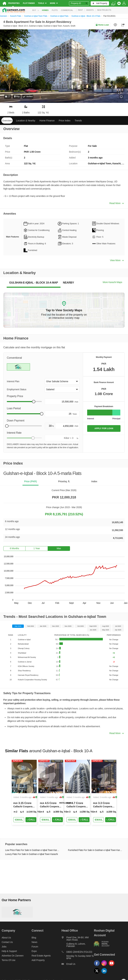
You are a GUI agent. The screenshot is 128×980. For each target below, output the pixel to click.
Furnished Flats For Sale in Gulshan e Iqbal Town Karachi (95, 850)
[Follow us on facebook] (98, 966)
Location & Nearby (26, 121)
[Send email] (19, 820)
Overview (7, 121)
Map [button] (17, 97)
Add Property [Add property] (38, 960)
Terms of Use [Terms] (8, 960)
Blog (34, 938)
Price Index (65, 121)
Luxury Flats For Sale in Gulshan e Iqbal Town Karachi (31, 854)
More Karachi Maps (112, 282)
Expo (34, 951)
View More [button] (117, 260)
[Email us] (78, 965)
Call (31, 820)
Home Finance (47, 121)
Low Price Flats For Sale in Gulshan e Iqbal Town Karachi (33, 850)
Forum (35, 947)
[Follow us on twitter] (98, 974)
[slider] (34, 402)
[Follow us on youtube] (112, 966)
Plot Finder (29, 3)
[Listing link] (24, 792)
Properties (14, 3)
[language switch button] (113, 3)
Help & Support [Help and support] (9, 951)
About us (6, 938)
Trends (78, 121)
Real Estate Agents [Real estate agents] (41, 956)
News (34, 942)
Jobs (4, 947)
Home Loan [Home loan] (102, 25)
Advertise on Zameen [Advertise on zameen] (13, 956)
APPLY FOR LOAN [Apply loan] (104, 428)
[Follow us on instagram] (105, 966)
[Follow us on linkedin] (105, 974)
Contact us (7, 942)
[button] (8, 97)
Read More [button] (117, 203)
